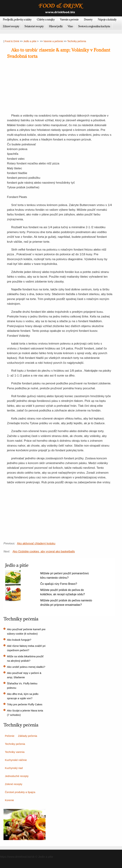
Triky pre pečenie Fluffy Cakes (25, 704)
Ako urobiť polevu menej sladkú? (26, 667)
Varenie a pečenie (69, 19)
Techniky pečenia (77, 41)
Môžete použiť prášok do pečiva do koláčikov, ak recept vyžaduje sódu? (63, 592)
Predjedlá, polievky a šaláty (17, 19)
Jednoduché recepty (17, 776)
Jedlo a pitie (30, 41)
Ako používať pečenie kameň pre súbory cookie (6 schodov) (26, 631)
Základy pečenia (28, 736)
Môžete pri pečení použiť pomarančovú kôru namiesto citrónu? (65, 576)
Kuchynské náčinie (16, 760)
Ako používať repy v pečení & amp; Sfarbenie (24, 675)
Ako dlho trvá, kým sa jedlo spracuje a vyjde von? (23, 696)
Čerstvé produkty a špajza (20, 792)
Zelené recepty (14, 784)
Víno (70, 26)
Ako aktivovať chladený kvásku (36, 543)
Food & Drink (12, 41)
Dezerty (88, 19)
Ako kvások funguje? (19, 640)
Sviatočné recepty (34, 26)
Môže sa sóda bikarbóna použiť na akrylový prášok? (25, 659)
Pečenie (10, 736)
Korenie (9, 800)
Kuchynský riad (14, 768)
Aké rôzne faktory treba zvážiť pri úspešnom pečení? (26, 648)
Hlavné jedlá (56, 26)
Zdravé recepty (11, 26)
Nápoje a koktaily (107, 19)
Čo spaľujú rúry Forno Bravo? (59, 584)
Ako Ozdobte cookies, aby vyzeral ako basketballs (44, 551)
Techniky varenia (15, 752)
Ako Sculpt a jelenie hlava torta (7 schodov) (25, 713)
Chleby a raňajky (46, 19)
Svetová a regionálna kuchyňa (94, 26)
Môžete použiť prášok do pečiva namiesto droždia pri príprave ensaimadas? (66, 603)
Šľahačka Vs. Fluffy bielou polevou (22, 686)
